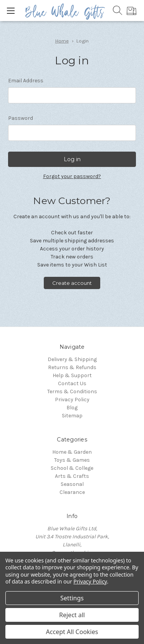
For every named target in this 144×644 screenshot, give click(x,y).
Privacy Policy (72, 400)
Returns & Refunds (72, 367)
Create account (72, 283)
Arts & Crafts (72, 476)
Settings (72, 598)
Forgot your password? (72, 176)
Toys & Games (72, 460)
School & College (72, 468)
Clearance (72, 492)
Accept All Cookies (72, 632)
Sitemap (72, 416)
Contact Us (72, 383)
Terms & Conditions (72, 391)
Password (21, 118)
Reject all (72, 615)
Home (62, 41)
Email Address (26, 81)
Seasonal (72, 484)
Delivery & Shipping (72, 359)
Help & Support (72, 375)
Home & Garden (72, 452)
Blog (72, 408)
